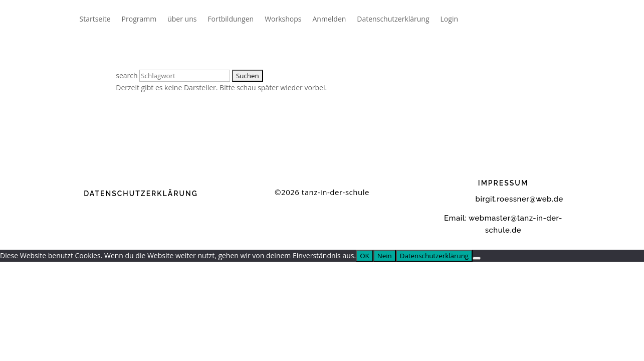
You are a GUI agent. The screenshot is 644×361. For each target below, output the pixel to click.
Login (449, 19)
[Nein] (477, 258)
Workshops (283, 19)
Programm (139, 19)
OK (365, 256)
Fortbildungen (231, 19)
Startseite (95, 19)
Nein (385, 256)
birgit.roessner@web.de (503, 199)
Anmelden (330, 19)
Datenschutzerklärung (393, 19)
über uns (182, 19)
